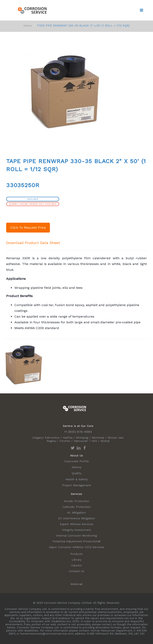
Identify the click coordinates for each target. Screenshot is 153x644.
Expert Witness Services (76, 524)
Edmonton (52, 438)
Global (105, 441)
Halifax (68, 438)
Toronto (65, 441)
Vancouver (81, 441)
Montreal (98, 438)
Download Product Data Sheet (33, 243)
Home (28, 25)
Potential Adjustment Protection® (76, 541)
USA (94, 441)
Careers (76, 565)
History (77, 467)
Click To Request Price (28, 228)
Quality (77, 473)
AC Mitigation (76, 513)
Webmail (76, 584)
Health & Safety (76, 479)
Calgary (37, 438)
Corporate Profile (76, 461)
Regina (51, 441)
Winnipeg (82, 438)
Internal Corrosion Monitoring (76, 536)
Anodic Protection (77, 501)
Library (76, 560)
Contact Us (77, 571)
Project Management (77, 485)
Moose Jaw (116, 438)
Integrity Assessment (76, 530)
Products (77, 554)
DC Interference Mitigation (77, 518)
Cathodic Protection (77, 507)
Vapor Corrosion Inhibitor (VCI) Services (76, 547)
